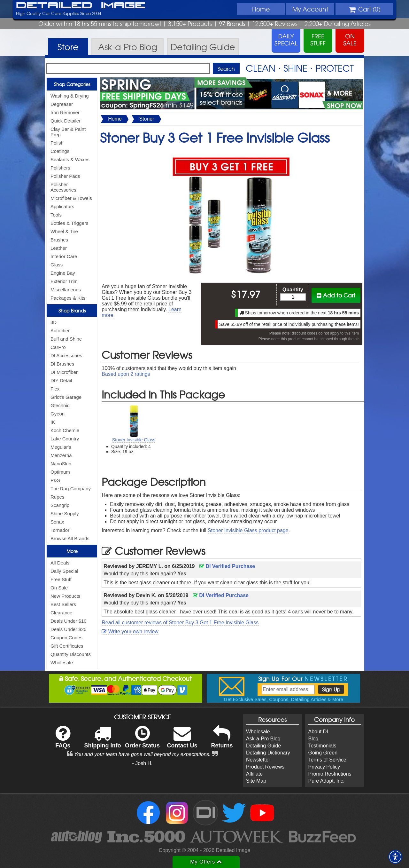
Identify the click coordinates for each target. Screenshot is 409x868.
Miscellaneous (66, 290)
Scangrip (60, 505)
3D (54, 322)
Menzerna (61, 455)
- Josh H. (143, 763)
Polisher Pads (65, 176)
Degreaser (62, 104)
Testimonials (322, 746)
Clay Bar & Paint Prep (68, 132)
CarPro (58, 347)
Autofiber (60, 331)
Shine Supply (65, 513)
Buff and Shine (66, 339)
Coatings (60, 151)
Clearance (61, 613)
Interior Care (64, 256)
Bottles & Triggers (69, 223)
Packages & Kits (68, 298)
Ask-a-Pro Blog (263, 739)
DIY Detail (61, 380)
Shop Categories (72, 84)
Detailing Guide (263, 746)
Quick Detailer (66, 121)
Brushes (59, 240)
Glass (57, 265)
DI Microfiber (64, 372)
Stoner (147, 119)
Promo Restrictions (330, 774)
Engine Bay (63, 273)
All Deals (60, 563)
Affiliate (254, 774)
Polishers (60, 168)
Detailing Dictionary (268, 753)
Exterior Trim (64, 281)
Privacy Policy (324, 767)
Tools (56, 215)
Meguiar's (61, 447)
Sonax (57, 522)
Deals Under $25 (69, 629)
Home (261, 9)
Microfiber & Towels (71, 198)
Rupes (57, 497)
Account (310, 9)
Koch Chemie (65, 430)
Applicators (62, 206)
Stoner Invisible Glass (134, 440)
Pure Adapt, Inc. (326, 781)
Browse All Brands (70, 538)
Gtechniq (60, 405)
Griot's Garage (66, 397)
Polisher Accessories (63, 187)
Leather (59, 248)
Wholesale (62, 663)
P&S (55, 480)
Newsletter (258, 760)
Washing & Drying (70, 96)
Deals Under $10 (69, 621)
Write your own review (130, 631)
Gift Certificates (67, 646)
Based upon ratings (126, 374)
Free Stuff (61, 579)
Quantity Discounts (71, 654)
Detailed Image (81, 6)
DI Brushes (62, 364)
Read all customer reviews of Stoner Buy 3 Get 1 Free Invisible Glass (180, 623)
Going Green (323, 753)
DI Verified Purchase (227, 566)
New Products (65, 596)
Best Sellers (63, 604)
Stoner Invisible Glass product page (248, 530)
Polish (57, 143)
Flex (55, 389)
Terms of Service (327, 760)
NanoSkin (61, 464)
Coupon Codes (66, 638)
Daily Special (64, 571)
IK (53, 422)
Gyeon (58, 414)
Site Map (256, 781)
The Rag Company (71, 489)
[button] (395, 857)
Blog (313, 739)
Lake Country (65, 439)
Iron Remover (65, 112)
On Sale (59, 588)
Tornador (60, 530)
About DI (318, 732)
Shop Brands (72, 311)
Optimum (60, 472)
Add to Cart (336, 295)
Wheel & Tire (64, 231)
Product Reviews (265, 767)
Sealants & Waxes (70, 159)
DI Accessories (66, 355)
